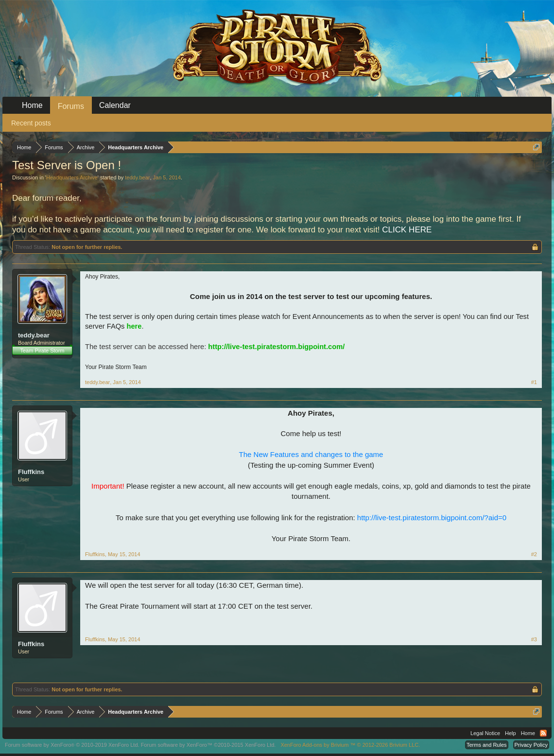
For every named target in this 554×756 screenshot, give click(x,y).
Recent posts (31, 123)
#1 (534, 382)
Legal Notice (485, 733)
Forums (71, 106)
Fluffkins (31, 472)
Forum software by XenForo (72, 745)
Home (32, 105)
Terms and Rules (487, 745)
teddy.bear (137, 177)
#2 (534, 554)
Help (511, 733)
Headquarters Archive (72, 177)
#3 (534, 639)
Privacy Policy (531, 745)
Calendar (115, 105)
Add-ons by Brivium (350, 745)
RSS (543, 733)
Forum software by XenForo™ (208, 745)
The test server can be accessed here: (215, 347)
